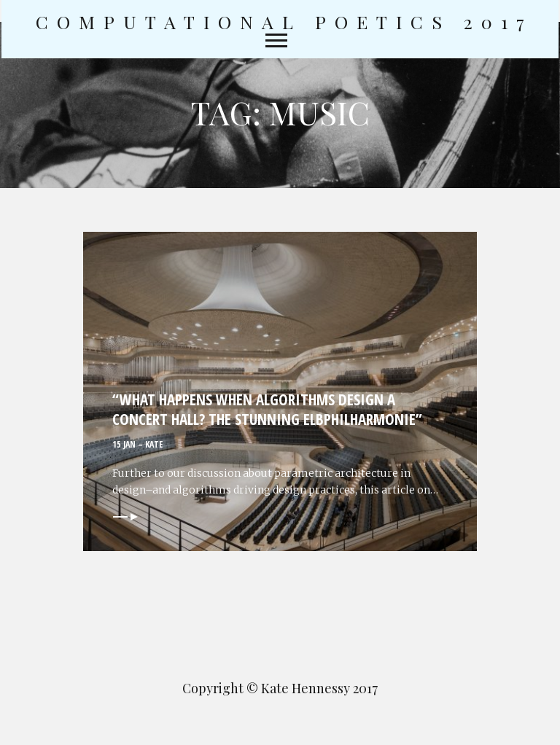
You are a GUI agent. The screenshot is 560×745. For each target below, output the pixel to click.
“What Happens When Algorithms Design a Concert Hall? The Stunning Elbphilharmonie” (267, 409)
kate (154, 444)
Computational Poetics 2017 (284, 22)
